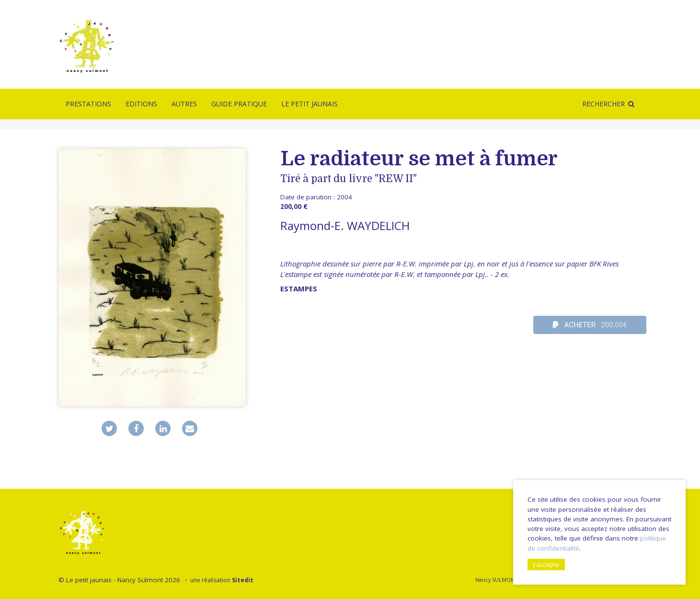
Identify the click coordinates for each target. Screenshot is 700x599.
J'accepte (546, 564)
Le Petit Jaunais (310, 104)
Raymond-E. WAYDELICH (345, 225)
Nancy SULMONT (496, 580)
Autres (184, 104)
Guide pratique (239, 104)
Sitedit (243, 580)
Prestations (88, 104)
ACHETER (590, 325)
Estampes (299, 288)
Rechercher (603, 104)
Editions (141, 104)
